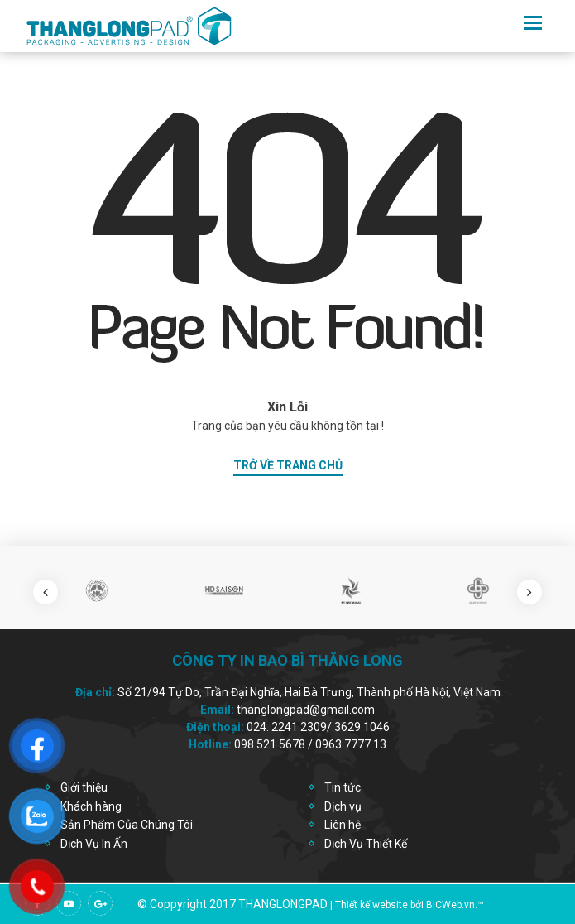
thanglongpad (283, 904)
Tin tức (343, 787)
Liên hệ (343, 825)
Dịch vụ (343, 806)
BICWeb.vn (450, 905)
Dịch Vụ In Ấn (94, 844)
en (506, 22)
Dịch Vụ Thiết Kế (366, 844)
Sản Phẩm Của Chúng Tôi (127, 825)
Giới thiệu (84, 787)
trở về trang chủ (288, 465)
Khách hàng (91, 806)
